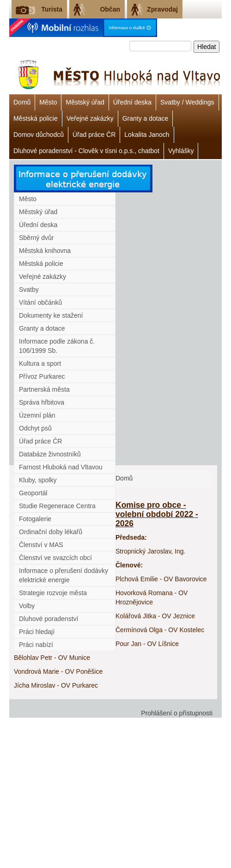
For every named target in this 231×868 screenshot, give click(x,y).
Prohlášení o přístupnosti (177, 713)
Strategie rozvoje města (53, 593)
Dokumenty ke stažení (51, 315)
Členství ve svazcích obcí (55, 558)
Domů (22, 102)
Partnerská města (44, 389)
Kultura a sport (40, 363)
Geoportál (33, 493)
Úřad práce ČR (94, 135)
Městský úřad (85, 102)
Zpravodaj (162, 9)
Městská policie (36, 118)
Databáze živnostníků (50, 454)
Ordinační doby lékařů (51, 532)
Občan (110, 9)
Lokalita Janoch (147, 135)
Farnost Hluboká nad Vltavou (61, 467)
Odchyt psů (35, 428)
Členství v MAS (41, 545)
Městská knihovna (45, 251)
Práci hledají (37, 632)
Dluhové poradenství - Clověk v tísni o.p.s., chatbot (86, 151)
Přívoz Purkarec (42, 376)
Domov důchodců (39, 135)
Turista (52, 9)
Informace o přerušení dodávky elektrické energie (64, 575)
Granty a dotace (146, 118)
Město (48, 102)
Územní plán (37, 415)
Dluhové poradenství (49, 619)
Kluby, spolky (38, 480)
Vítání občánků (40, 302)
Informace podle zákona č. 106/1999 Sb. (57, 346)
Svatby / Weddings (187, 102)
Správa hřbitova (42, 402)
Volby (27, 606)
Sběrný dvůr (36, 238)
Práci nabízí (36, 645)
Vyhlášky (181, 151)
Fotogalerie (35, 519)
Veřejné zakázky (90, 118)
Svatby (29, 289)
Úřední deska (132, 102)
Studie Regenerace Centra (57, 506)
